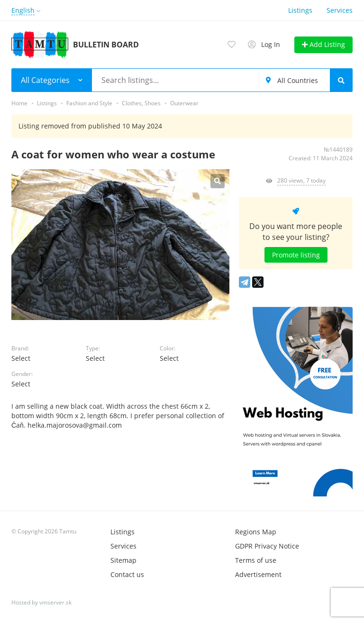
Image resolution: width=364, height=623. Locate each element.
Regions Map (256, 532)
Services (340, 10)
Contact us (127, 574)
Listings (300, 10)
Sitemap (123, 560)
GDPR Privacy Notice (267, 546)
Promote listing (296, 255)
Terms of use (256, 560)
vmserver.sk (55, 602)
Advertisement (258, 574)
